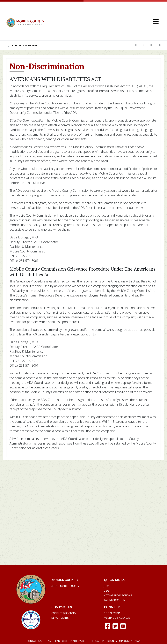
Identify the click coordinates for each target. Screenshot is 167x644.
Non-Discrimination (25, 45)
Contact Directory (64, 613)
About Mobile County (65, 586)
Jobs (107, 586)
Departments (60, 618)
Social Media (112, 613)
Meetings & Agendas (117, 618)
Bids (107, 591)
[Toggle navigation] (156, 21)
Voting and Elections (118, 595)
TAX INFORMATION (115, 600)
